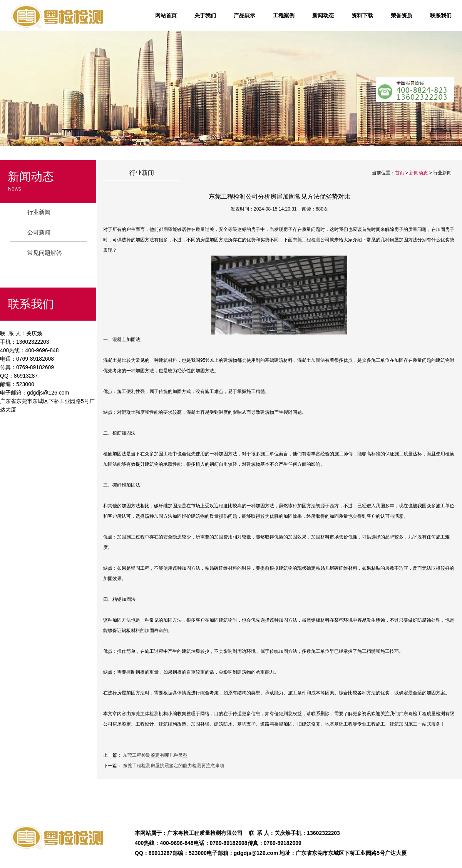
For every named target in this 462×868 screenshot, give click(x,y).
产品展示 (244, 15)
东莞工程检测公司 (311, 240)
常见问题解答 (45, 253)
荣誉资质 (402, 15)
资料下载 (362, 15)
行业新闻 (39, 212)
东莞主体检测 (145, 714)
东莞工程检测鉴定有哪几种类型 (155, 755)
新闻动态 (323, 15)
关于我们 (205, 15)
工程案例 (284, 15)
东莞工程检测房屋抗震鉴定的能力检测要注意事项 (174, 766)
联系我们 (441, 15)
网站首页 (166, 15)
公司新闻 (39, 232)
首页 (400, 173)
